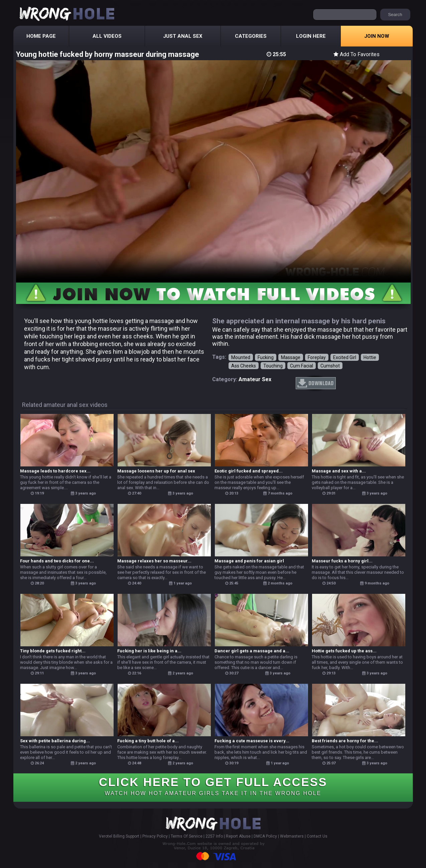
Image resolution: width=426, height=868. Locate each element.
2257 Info (214, 836)
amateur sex (255, 379)
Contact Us (317, 836)
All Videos (107, 36)
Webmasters (292, 836)
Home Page (41, 36)
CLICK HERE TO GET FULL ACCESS (213, 786)
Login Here (311, 36)
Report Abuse (238, 836)
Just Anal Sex (183, 36)
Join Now (377, 36)
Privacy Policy (155, 836)
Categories (251, 36)
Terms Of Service (187, 836)
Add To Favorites (357, 54)
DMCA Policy (265, 836)
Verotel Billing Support (119, 836)
